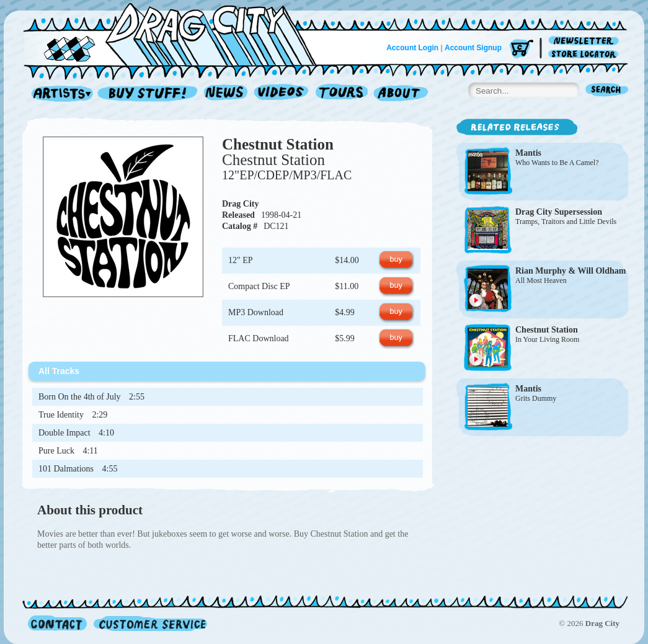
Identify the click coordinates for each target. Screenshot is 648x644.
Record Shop (149, 94)
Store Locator (586, 54)
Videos (282, 94)
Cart (522, 49)
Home (177, 34)
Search (607, 91)
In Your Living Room (547, 339)
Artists (59, 94)
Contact (57, 623)
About (401, 94)
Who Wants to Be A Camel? (557, 163)
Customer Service (149, 623)
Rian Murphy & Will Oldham (570, 271)
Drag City (241, 204)
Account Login (412, 48)
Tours (342, 94)
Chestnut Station (278, 144)
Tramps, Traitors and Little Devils (566, 221)
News (226, 94)
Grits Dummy (536, 398)
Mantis (528, 153)
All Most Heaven (541, 280)
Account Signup (473, 48)
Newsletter (586, 41)
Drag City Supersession (559, 212)
